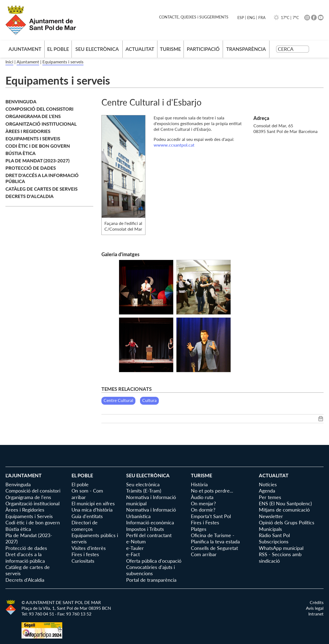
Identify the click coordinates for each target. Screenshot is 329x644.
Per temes (270, 497)
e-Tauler (135, 548)
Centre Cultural (118, 400)
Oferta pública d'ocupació (154, 561)
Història (199, 484)
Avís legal (315, 608)
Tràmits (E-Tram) (144, 491)
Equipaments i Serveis (33, 139)
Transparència (246, 49)
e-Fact (133, 554)
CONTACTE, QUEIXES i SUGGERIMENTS (194, 17)
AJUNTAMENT (25, 49)
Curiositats (83, 561)
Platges (199, 529)
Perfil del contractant (149, 535)
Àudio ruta (202, 497)
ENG (251, 18)
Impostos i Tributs (145, 529)
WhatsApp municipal (281, 548)
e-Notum (136, 541)
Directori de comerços (85, 526)
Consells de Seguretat (214, 548)
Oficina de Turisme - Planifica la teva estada (215, 538)
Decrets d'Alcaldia (30, 196)
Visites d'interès (89, 548)
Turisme (170, 49)
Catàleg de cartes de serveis (41, 189)
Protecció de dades (31, 168)
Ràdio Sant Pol (274, 535)
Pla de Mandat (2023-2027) (38, 161)
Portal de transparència (151, 580)
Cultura (149, 400)
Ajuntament (28, 62)
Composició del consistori (39, 109)
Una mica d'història (92, 510)
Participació (203, 49)
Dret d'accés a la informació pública (42, 178)
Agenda (267, 491)
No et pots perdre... (212, 491)
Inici (9, 62)
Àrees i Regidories (28, 131)
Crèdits (317, 602)
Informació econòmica (150, 522)
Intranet (316, 614)
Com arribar (204, 554)
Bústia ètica (21, 153)
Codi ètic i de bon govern (38, 146)
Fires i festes (85, 554)
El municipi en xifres (93, 503)
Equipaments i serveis (63, 62)
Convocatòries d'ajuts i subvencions (150, 570)
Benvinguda (21, 102)
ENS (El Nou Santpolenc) (285, 503)
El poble (58, 49)
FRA (262, 18)
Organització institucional (41, 124)
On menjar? (203, 503)
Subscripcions (274, 541)
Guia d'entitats (87, 516)
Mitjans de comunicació (284, 510)
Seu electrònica (97, 49)
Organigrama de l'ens (33, 116)
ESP (241, 18)
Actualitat (140, 49)
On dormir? (203, 510)
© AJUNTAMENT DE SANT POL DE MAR (61, 602)
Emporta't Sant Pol (211, 516)
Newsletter (271, 516)
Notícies (268, 484)
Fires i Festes (205, 522)
